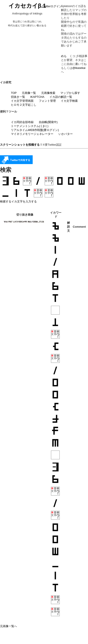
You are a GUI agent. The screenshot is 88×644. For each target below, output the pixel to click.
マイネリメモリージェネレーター (32, 134)
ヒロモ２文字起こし (24, 105)
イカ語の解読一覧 (61, 97)
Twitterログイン (52, 6)
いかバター (66, 134)
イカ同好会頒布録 (22, 122)
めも (64, 56)
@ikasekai (79, 68)
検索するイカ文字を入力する (18, 201)
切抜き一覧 (18, 97)
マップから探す (70, 93)
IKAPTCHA (37, 97)
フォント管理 (47, 101)
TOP (14, 93)
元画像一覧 (29, 93)
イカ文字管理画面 (22, 101)
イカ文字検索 (69, 101)
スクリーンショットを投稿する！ (21, 145)
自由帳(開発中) (48, 122)
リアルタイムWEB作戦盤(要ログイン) (35, 130)
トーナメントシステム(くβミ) (30, 126)
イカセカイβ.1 (27, 6)
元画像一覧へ (8, 626)
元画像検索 (48, 93)
